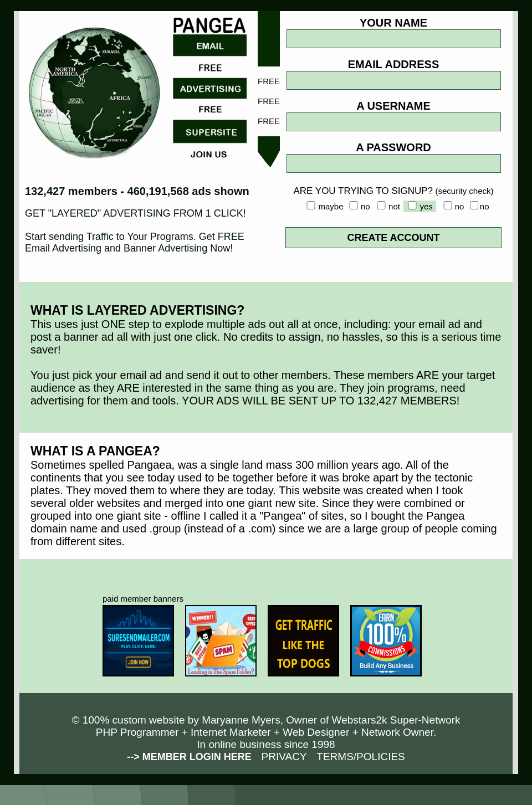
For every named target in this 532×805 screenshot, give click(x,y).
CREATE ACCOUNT (394, 238)
